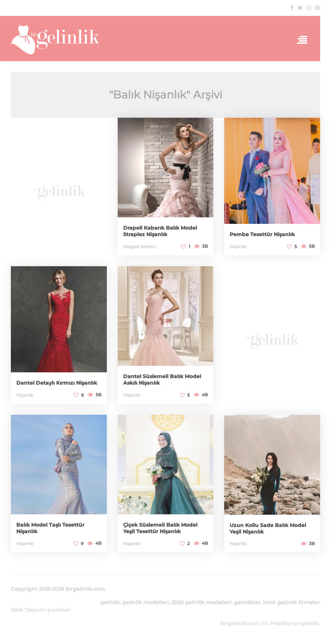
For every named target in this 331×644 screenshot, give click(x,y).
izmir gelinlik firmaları (292, 602)
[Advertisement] (59, 189)
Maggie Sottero (140, 246)
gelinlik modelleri (146, 602)
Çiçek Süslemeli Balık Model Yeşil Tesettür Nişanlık (160, 528)
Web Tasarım (28, 610)
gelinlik (110, 602)
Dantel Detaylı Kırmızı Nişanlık (57, 383)
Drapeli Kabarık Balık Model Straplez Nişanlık (160, 231)
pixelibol (59, 610)
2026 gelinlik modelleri (201, 602)
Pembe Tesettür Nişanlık (262, 234)
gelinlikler (247, 602)
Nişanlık (238, 246)
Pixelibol (281, 623)
